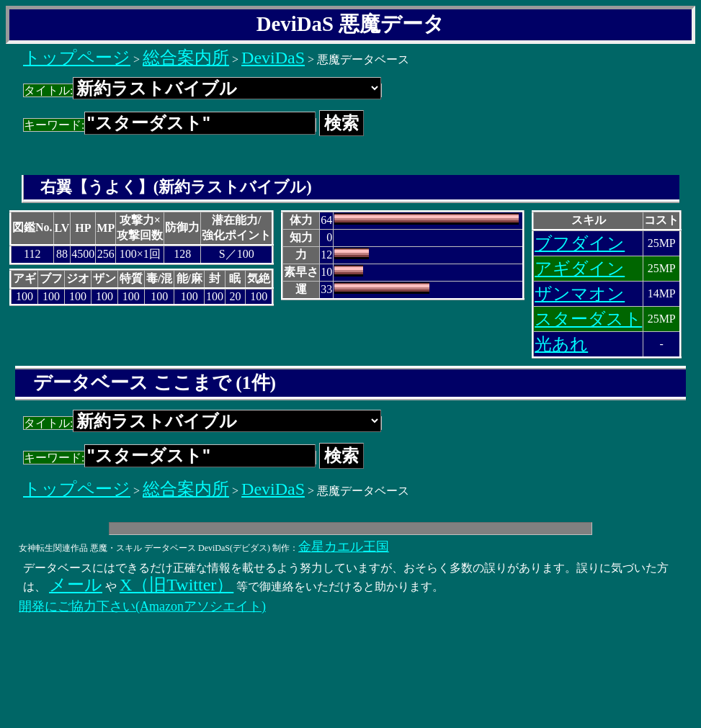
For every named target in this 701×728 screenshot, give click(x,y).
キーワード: (170, 125)
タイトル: (202, 90)
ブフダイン (580, 243)
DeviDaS (273, 58)
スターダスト (588, 319)
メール (76, 585)
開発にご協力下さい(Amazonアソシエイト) (142, 606)
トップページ (77, 58)
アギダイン (580, 269)
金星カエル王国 (344, 547)
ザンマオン (580, 294)
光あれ (561, 344)
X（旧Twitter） (177, 585)
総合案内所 (186, 58)
